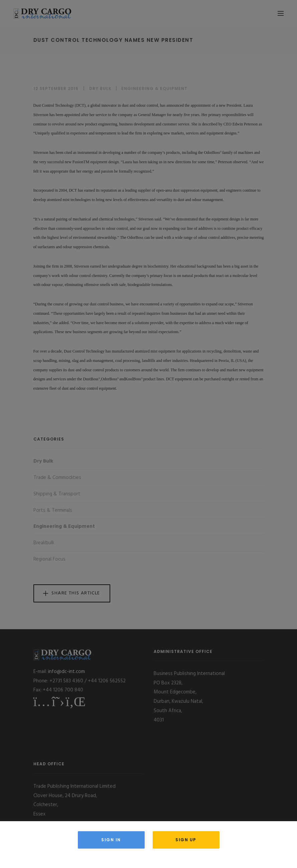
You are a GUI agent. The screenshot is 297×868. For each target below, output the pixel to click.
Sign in (111, 840)
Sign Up (186, 840)
